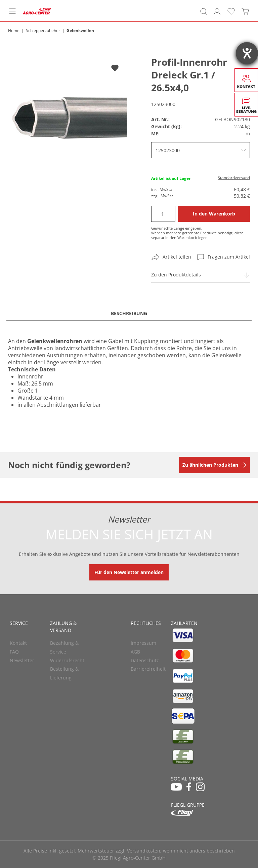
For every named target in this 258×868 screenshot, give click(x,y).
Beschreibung (129, 313)
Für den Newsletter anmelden (129, 572)
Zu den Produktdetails (176, 275)
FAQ (14, 652)
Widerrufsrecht (67, 660)
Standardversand (234, 178)
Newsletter (22, 660)
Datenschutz (145, 660)
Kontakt (18, 643)
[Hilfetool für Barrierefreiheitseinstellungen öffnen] (247, 53)
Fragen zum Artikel (229, 257)
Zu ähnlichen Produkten (210, 465)
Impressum (143, 643)
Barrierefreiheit (148, 669)
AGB (135, 652)
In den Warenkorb (214, 214)
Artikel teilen (177, 257)
